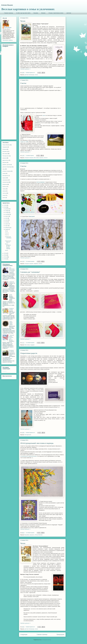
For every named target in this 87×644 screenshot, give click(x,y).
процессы (32, 535)
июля (7, 218)
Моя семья (36, 158)
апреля (7, 224)
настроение (5, 180)
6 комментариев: (30, 156)
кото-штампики (41, 182)
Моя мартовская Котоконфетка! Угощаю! (12, 270)
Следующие (24, 634)
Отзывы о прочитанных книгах (56, 13)
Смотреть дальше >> (25, 69)
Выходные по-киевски (12, 351)
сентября (7, 214)
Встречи (4, 149)
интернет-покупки (29, 158)
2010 (5, 259)
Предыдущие (60, 634)
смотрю (4, 191)
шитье (4, 198)
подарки (32, 345)
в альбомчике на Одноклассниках (29, 456)
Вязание (43, 13)
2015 (5, 205)
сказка (4, 189)
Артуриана (5, 147)
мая (6, 222)
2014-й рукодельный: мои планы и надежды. (37, 443)
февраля (7, 228)
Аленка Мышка (8, 28)
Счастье (23, 83)
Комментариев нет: (31, 73)
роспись (4, 187)
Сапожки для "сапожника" (30, 272)
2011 (5, 257)
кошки (4, 173)
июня (7, 220)
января (7, 229)
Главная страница (9, 13)
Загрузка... (5, 371)
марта (7, 226)
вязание (4, 158)
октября (7, 213)
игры (4, 169)
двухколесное (6, 160)
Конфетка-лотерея (12, 309)
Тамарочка (12, 282)
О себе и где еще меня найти (23, 13)
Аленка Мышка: (7, 5)
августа (7, 216)
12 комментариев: (30, 343)
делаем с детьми (6, 165)
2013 (5, 253)
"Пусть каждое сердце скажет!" (11, 323)
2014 (5, 207)
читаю (36, 75)
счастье (46, 158)
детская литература (29, 75)
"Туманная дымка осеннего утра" (12, 337)
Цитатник (69, 13)
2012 (5, 255)
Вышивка (36, 13)
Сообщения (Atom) (46, 640)
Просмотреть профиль (8, 40)
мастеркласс (5, 176)
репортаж (5, 184)
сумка (44, 115)
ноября (7, 211)
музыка (41, 158)
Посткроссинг (28, 435)
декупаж (4, 162)
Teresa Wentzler (39, 535)
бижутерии (32, 216)
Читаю (23, 21)
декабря (7, 209)
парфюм (36, 264)
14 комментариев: (30, 261)
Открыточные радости (29, 353)
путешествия (5, 182)
